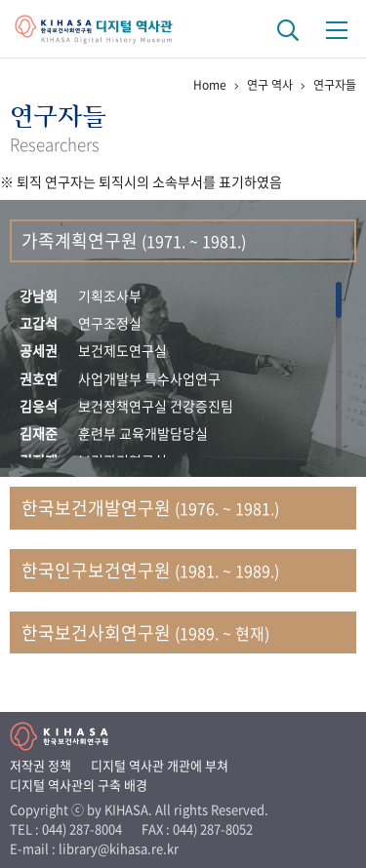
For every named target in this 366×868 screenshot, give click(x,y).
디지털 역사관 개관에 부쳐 (160, 765)
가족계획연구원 (134, 240)
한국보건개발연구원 (150, 508)
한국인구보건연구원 (150, 570)
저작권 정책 (41, 765)
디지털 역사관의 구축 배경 (79, 785)
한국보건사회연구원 (145, 632)
